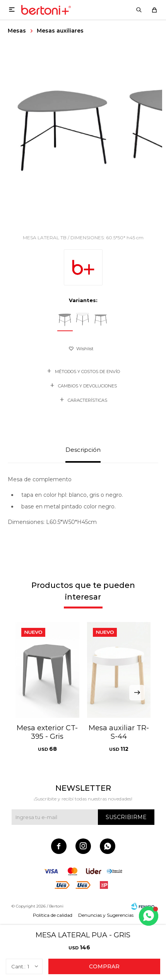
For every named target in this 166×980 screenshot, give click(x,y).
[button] (137, 693)
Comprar (104, 966)
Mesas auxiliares (60, 31)
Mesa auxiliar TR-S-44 (119, 732)
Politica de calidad (53, 915)
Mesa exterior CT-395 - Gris (47, 732)
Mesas (17, 31)
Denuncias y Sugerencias (106, 915)
